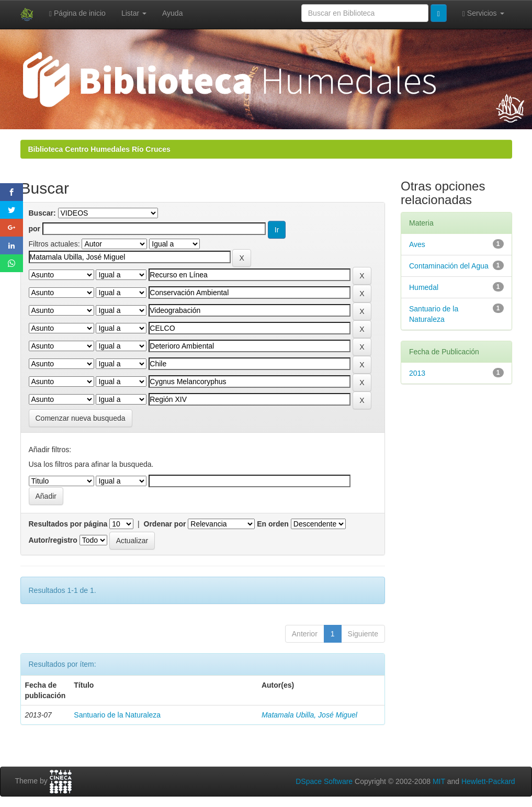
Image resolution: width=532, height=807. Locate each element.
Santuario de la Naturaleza (117, 715)
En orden (273, 524)
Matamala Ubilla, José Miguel (309, 715)
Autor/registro (53, 540)
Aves (417, 244)
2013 (417, 373)
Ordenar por (165, 524)
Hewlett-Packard (488, 781)
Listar (134, 13)
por (35, 229)
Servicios (483, 13)
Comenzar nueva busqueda (81, 418)
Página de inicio (77, 13)
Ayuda (172, 13)
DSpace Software (324, 781)
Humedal (424, 287)
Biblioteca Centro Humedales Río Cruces (99, 149)
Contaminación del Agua (449, 266)
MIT (439, 781)
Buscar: (42, 213)
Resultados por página (68, 524)
